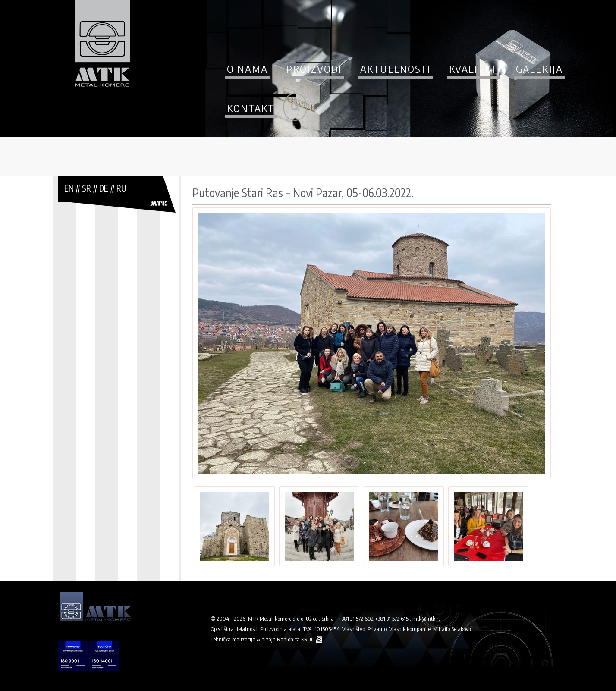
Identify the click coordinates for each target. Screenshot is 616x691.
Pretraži (295, 107)
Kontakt (251, 108)
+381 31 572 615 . (393, 619)
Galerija (539, 69)
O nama (247, 69)
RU (121, 188)
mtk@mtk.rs (426, 619)
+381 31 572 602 (356, 619)
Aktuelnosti (396, 69)
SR (86, 188)
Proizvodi (314, 69)
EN (69, 188)
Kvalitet (473, 69)
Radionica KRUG (296, 639)
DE (104, 188)
